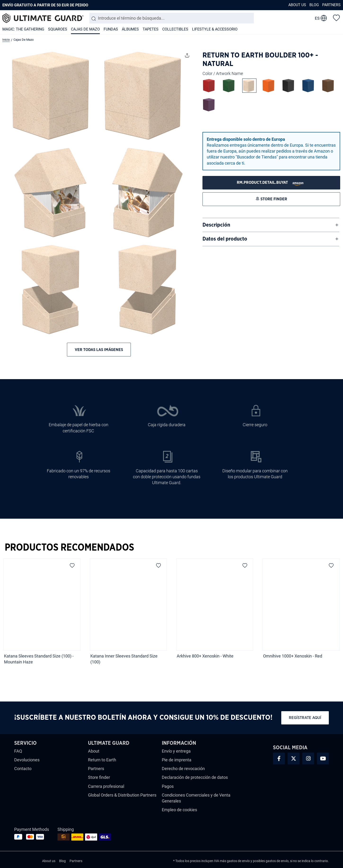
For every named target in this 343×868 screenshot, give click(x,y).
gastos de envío (238, 861)
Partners (331, 5)
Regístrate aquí (305, 718)
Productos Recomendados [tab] (69, 548)
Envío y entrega (176, 751)
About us (297, 5)
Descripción (216, 225)
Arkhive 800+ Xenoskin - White (205, 656)
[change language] (321, 18)
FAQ (18, 751)
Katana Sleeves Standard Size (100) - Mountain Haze (39, 659)
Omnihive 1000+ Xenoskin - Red (293, 656)
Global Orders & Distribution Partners (122, 795)
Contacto (23, 769)
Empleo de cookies (179, 810)
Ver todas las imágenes (99, 350)
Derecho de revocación (183, 769)
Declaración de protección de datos (195, 777)
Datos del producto (225, 239)
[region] (171, 613)
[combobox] (172, 18)
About (94, 751)
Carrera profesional (106, 786)
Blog (314, 5)
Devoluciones (27, 760)
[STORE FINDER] (271, 183)
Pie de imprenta (177, 760)
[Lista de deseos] (336, 18)
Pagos (168, 786)
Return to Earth (102, 760)
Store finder (99, 777)
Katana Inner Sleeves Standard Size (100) (124, 659)
